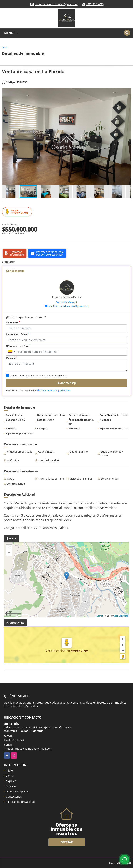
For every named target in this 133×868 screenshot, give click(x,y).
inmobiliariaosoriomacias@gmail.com (56, 4)
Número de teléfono (18, 346)
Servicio (11, 786)
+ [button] (9, 547)
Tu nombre (13, 323)
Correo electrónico (17, 334)
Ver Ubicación (56, 651)
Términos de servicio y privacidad (54, 390)
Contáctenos (14, 797)
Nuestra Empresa (17, 791)
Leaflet (100, 616)
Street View (18, 212)
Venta (9, 776)
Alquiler (11, 781)
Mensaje (12, 358)
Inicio (5, 48)
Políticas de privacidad (20, 802)
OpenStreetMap (121, 616)
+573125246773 (95, 4)
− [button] (9, 553)
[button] (128, 92)
